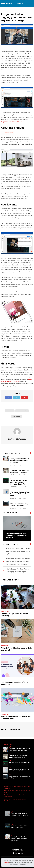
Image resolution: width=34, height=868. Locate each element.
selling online (17, 416)
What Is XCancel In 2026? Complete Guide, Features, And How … (16, 535)
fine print (6, 862)
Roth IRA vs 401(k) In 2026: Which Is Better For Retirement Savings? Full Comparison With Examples (18, 561)
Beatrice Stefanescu (17, 439)
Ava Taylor (14, 465)
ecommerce (10, 411)
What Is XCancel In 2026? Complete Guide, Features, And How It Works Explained (18, 551)
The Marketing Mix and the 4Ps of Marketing (14, 615)
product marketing (22, 411)
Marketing (5, 612)
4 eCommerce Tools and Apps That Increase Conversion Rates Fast (18, 482)
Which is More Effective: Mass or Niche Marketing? (16, 649)
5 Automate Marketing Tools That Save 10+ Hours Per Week (20, 494)
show (11, 133)
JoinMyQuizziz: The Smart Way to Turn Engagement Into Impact (19, 461)
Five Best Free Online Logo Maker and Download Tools (16, 717)
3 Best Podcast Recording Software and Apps (19, 505)
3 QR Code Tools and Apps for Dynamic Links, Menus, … (20, 471)
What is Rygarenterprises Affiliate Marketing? (14, 683)
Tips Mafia (6, 3)
